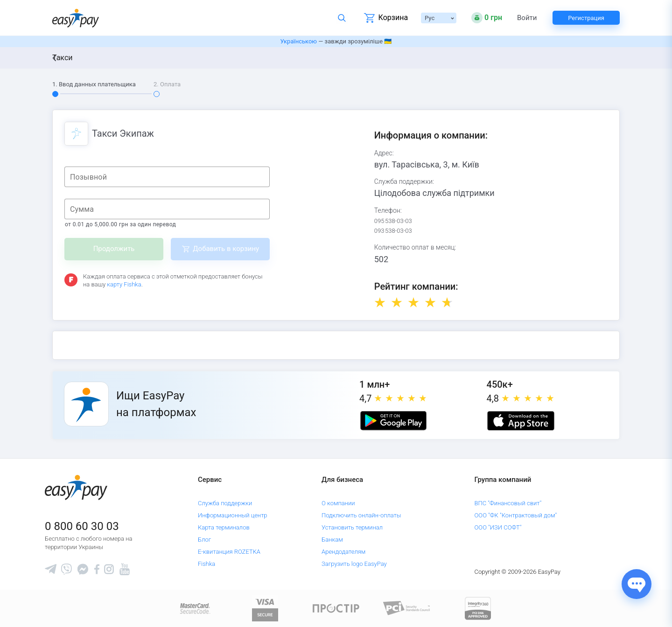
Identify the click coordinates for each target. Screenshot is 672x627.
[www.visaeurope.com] (265, 608)
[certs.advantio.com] (478, 608)
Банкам (332, 540)
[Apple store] (521, 421)
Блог (204, 540)
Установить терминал (352, 527)
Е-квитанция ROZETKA (229, 552)
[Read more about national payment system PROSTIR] (336, 608)
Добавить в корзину (226, 249)
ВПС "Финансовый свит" (508, 503)
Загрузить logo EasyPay (354, 564)
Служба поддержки (225, 503)
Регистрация (586, 18)
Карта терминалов (224, 527)
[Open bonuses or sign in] (487, 18)
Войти (527, 18)
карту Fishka (124, 284)
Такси (63, 58)
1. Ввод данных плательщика (94, 84)
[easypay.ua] (76, 18)
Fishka (206, 564)
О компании (338, 503)
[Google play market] (393, 421)
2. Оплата (167, 84)
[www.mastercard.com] (194, 608)
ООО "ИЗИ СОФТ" (498, 527)
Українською (299, 41)
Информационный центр (233, 515)
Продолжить (114, 249)
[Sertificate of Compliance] (407, 608)
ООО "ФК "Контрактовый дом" (516, 515)
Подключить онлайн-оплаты (361, 515)
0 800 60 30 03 (82, 526)
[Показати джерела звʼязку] (637, 584)
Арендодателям (343, 552)
